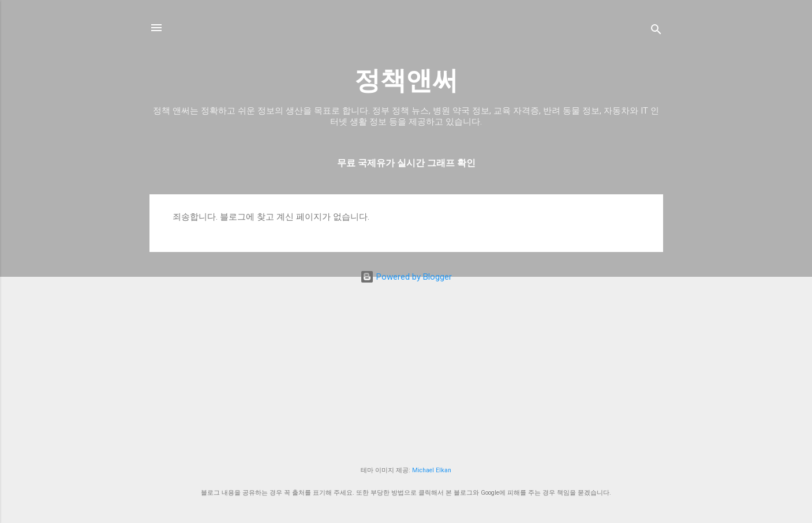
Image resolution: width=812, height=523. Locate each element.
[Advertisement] (406, 374)
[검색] (656, 31)
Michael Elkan (432, 470)
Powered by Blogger (406, 277)
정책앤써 (406, 80)
